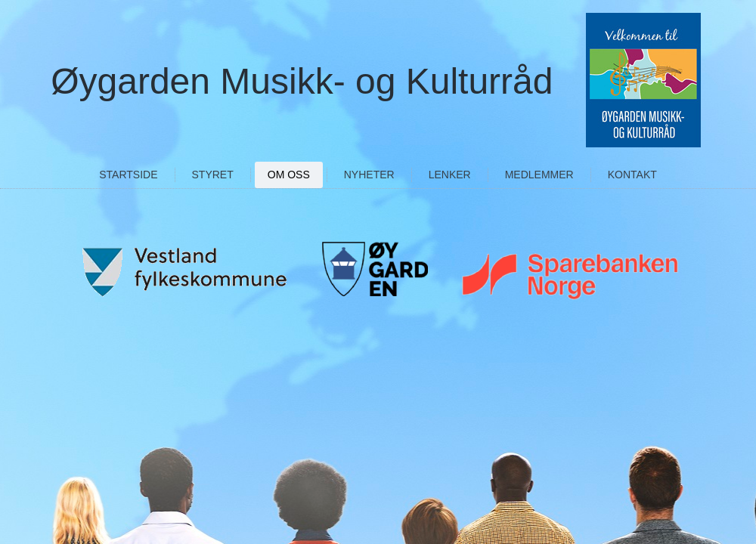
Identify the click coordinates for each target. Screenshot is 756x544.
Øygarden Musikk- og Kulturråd (302, 81)
